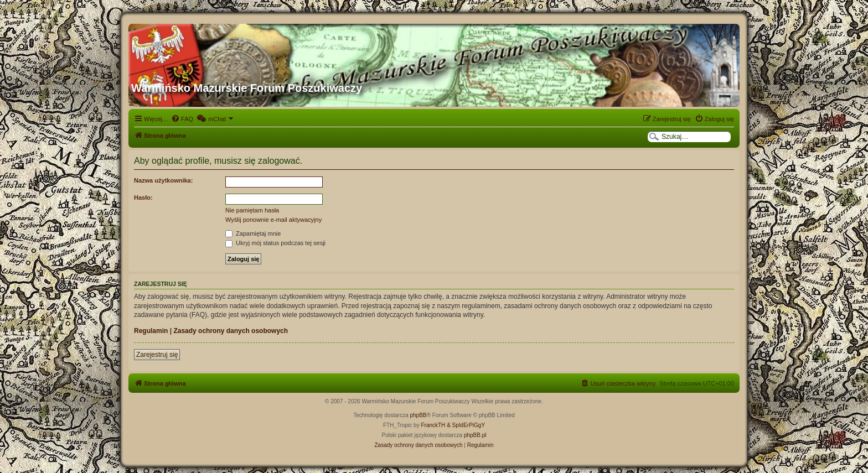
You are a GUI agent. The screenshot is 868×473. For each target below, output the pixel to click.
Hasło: (143, 197)
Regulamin (151, 331)
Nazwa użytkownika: (163, 180)
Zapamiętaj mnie (253, 233)
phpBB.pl (475, 435)
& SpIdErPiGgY (466, 425)
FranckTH (433, 425)
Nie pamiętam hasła (252, 210)
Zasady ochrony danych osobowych (231, 331)
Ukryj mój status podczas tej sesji (275, 243)
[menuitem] (182, 119)
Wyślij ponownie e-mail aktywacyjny (273, 220)
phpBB (418, 415)
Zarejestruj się (157, 355)
